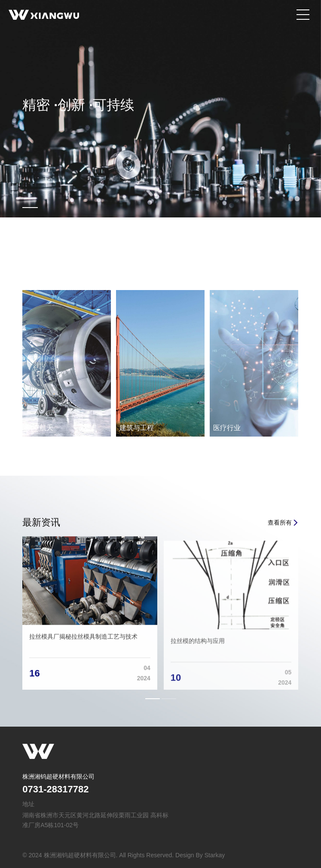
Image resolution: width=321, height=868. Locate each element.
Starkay (215, 855)
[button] (153, 699)
